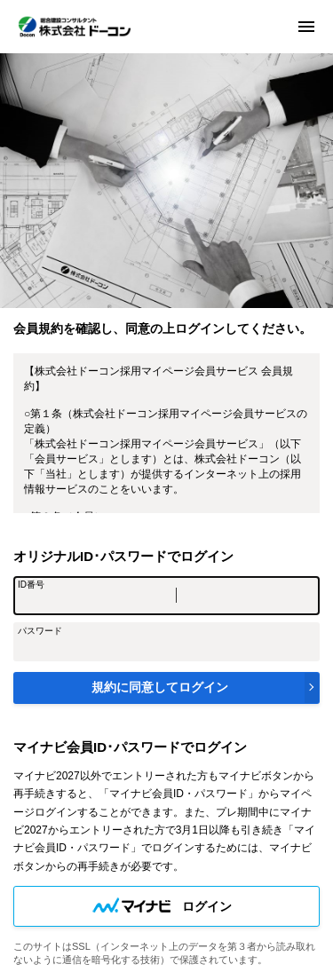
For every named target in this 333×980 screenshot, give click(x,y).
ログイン (207, 906)
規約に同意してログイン (160, 687)
